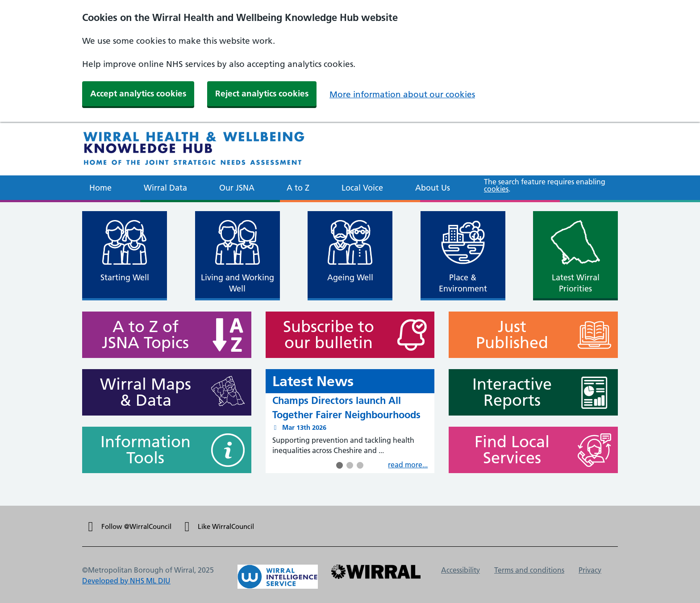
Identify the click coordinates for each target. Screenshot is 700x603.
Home (100, 188)
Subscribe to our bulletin (325, 335)
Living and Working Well (237, 283)
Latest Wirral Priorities (575, 283)
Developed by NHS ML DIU (126, 581)
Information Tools (141, 450)
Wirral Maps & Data (141, 392)
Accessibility (460, 570)
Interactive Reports (508, 392)
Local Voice (362, 188)
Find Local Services (508, 450)
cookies (496, 189)
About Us (433, 188)
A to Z (298, 188)
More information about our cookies (402, 94)
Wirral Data (165, 188)
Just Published (508, 335)
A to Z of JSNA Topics (141, 335)
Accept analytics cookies (138, 94)
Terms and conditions (529, 570)
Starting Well (125, 277)
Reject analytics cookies (262, 94)
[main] (350, 354)
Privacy (590, 570)
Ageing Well (350, 277)
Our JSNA (237, 188)
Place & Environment (463, 283)
